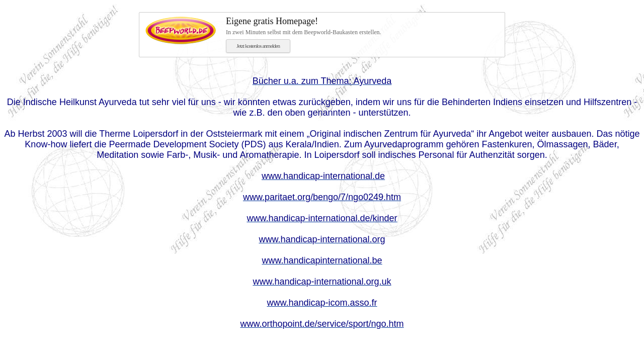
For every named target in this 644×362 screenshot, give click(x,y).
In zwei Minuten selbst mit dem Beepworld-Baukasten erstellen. (362, 26)
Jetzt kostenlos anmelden (258, 46)
